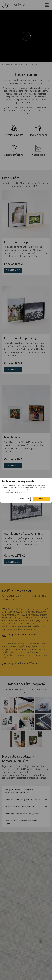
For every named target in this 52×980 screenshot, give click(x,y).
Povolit (42, 499)
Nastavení (25, 499)
